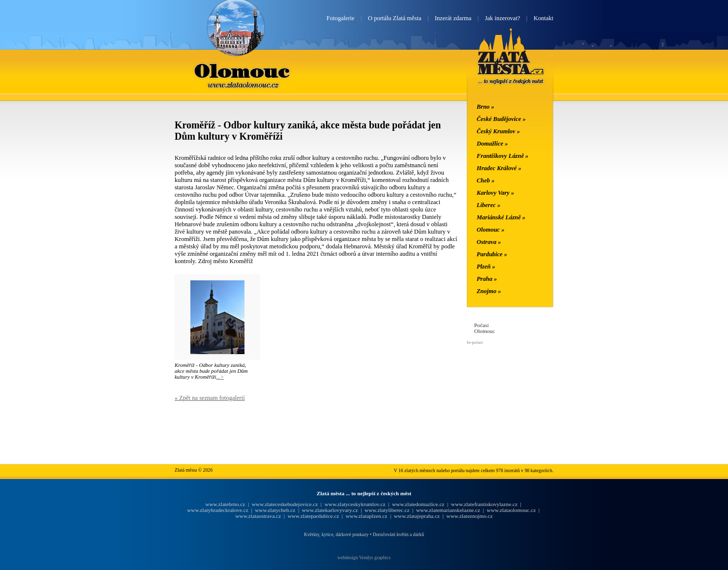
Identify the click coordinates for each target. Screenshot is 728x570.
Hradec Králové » (499, 168)
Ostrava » (489, 242)
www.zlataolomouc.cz (512, 510)
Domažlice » (492, 144)
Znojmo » (489, 291)
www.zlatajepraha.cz (417, 516)
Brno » (485, 107)
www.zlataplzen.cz (367, 516)
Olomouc (243, 70)
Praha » (487, 279)
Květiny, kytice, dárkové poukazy (336, 534)
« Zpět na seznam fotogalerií (210, 398)
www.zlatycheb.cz (275, 510)
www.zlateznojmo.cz (470, 516)
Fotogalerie (341, 18)
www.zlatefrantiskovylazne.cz (484, 504)
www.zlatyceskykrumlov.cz (355, 504)
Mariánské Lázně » (501, 217)
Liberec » (488, 205)
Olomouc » (490, 230)
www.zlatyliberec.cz (387, 510)
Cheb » (485, 180)
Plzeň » (486, 267)
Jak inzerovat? (503, 18)
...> (220, 377)
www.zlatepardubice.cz (314, 516)
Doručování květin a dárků (398, 534)
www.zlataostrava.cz (258, 516)
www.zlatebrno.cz (225, 504)
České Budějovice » (501, 119)
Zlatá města (511, 68)
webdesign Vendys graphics (364, 557)
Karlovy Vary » (495, 193)
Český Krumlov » (498, 131)
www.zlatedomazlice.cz (418, 504)
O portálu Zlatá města (394, 18)
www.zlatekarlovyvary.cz (330, 510)
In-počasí (475, 342)
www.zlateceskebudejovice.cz (285, 504)
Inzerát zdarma (453, 18)
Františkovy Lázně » (502, 156)
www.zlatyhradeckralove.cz (217, 510)
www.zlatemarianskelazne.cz (448, 510)
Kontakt (544, 18)
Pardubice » (492, 254)
